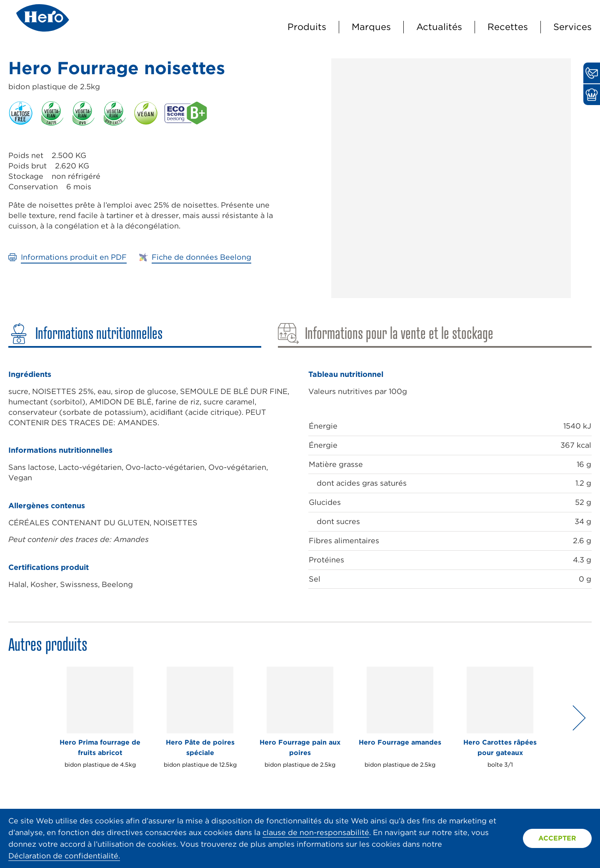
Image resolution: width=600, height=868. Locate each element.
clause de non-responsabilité (316, 832)
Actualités (439, 27)
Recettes (508, 27)
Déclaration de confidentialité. (64, 856)
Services (572, 27)
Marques (371, 27)
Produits (307, 27)
